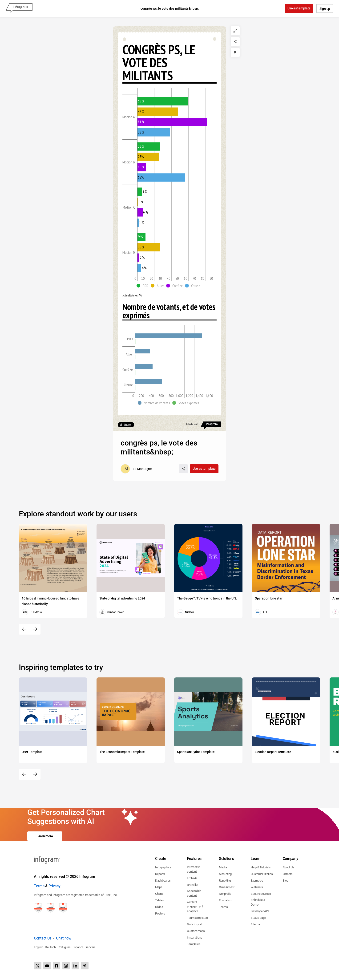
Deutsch (50, 947)
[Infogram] (19, 8)
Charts (159, 894)
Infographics (163, 867)
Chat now (64, 938)
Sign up (325, 9)
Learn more (45, 836)
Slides (159, 907)
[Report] (235, 53)
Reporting (225, 881)
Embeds (192, 878)
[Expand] (235, 31)
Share (127, 425)
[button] (144, 286)
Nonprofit (225, 894)
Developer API (260, 911)
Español (78, 947)
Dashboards (163, 881)
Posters (160, 913)
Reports (160, 874)
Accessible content (194, 893)
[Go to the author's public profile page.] (136, 469)
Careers (288, 874)
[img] (163, 101)
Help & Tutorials (261, 867)
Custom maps (196, 931)
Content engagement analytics (195, 906)
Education (225, 900)
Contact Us (43, 938)
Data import (194, 924)
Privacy (54, 886)
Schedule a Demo (258, 902)
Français (90, 947)
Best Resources (261, 894)
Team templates (197, 918)
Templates (194, 944)
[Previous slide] (24, 629)
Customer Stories (262, 874)
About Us (289, 867)
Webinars (257, 887)
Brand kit (192, 885)
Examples (257, 881)
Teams (223, 907)
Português (64, 947)
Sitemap (256, 924)
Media (223, 867)
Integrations (194, 937)
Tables (159, 900)
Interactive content (194, 869)
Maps (159, 887)
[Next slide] (35, 629)
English (38, 947)
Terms (39, 886)
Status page (258, 918)
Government (227, 887)
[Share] (235, 42)
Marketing (225, 874)
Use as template (299, 8)
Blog (286, 881)
